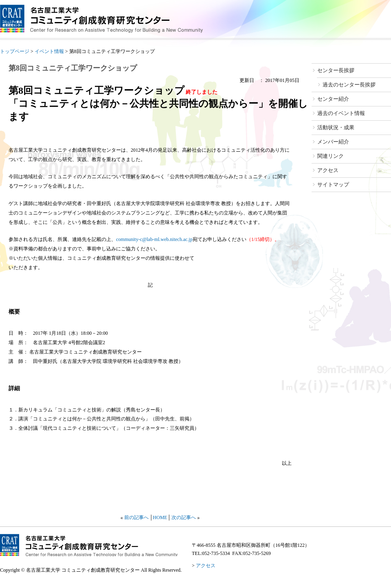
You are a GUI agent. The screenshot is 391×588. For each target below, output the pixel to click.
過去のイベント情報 (341, 113)
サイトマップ (333, 185)
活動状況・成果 (336, 127)
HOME (160, 517)
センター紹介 (333, 99)
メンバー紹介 (333, 142)
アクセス (328, 170)
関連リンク (331, 156)
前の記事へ (136, 517)
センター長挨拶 (336, 70)
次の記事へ (184, 517)
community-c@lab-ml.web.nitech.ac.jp (154, 239)
